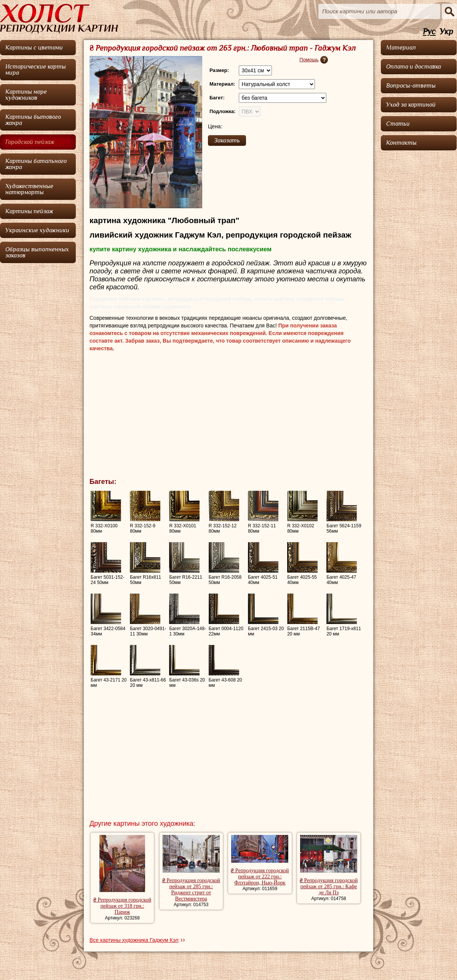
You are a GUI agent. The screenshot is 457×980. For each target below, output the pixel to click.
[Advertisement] (228, 417)
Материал (401, 48)
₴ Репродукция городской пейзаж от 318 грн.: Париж (122, 906)
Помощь (309, 60)
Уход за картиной (411, 105)
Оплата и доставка (414, 67)
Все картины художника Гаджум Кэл (134, 940)
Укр (446, 32)
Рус (429, 32)
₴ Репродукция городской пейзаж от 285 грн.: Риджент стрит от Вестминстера (191, 890)
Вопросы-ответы (411, 86)
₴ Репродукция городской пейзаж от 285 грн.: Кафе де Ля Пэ (329, 887)
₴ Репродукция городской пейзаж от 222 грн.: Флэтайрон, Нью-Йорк (260, 877)
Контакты (401, 143)
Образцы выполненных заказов (37, 252)
